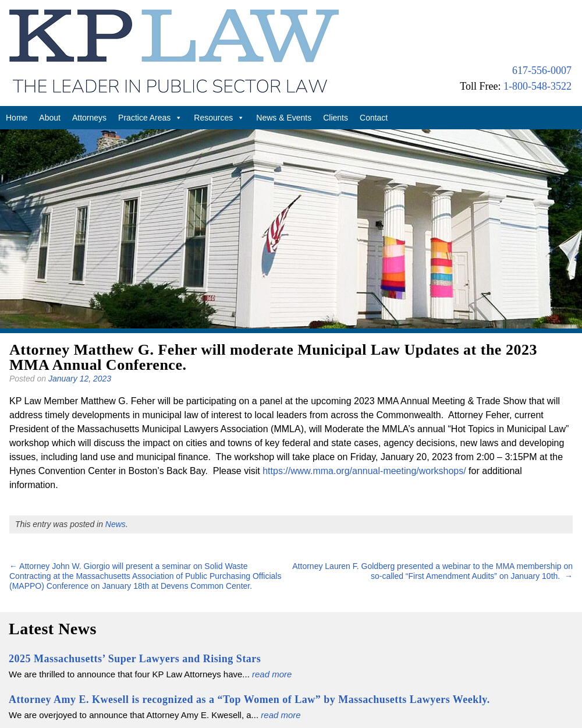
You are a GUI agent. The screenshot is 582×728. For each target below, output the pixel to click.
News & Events (284, 118)
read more (272, 674)
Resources (219, 118)
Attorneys (89, 118)
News (116, 524)
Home (17, 118)
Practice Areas (150, 118)
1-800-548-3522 (537, 86)
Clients (336, 118)
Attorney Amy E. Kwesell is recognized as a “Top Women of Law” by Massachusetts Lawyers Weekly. (249, 699)
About (50, 118)
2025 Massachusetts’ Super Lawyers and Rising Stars (135, 659)
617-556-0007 (542, 70)
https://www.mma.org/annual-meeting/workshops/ (364, 471)
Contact (374, 118)
